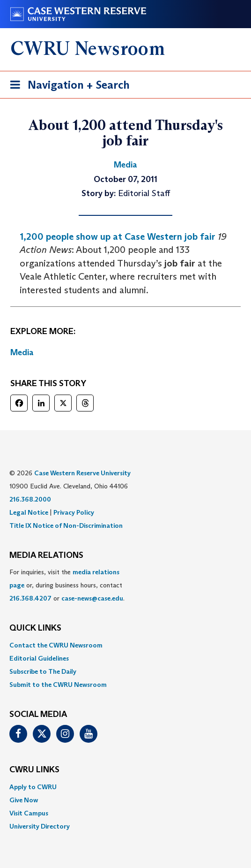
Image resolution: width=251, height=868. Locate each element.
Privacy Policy (74, 512)
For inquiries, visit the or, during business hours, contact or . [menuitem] (67, 585)
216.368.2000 (30, 499)
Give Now (24, 800)
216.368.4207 (30, 598)
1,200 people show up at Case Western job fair (118, 236)
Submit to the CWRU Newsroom (58, 685)
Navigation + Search (67, 87)
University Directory (40, 826)
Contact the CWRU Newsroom (56, 645)
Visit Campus (29, 813)
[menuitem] (125, 645)
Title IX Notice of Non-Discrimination (66, 525)
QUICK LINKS (35, 628)
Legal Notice (29, 512)
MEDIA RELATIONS (46, 556)
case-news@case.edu (92, 598)
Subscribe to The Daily (43, 671)
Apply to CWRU (33, 787)
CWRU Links (34, 770)
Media (22, 352)
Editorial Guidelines (39, 658)
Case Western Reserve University (82, 473)
